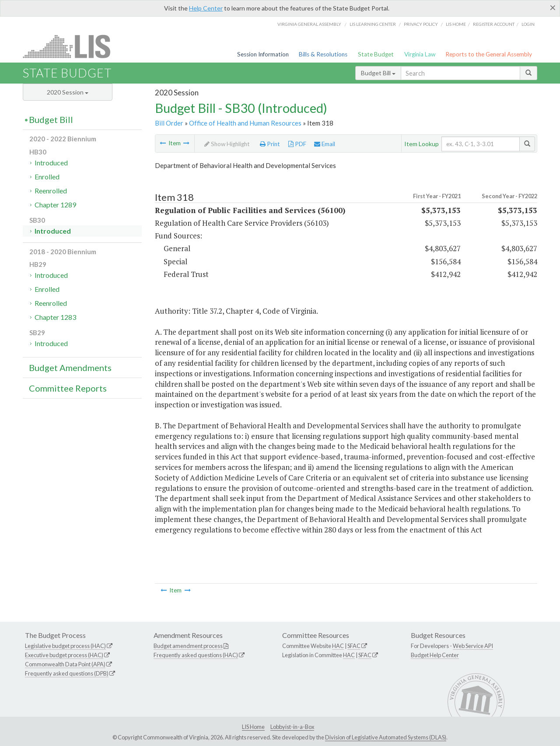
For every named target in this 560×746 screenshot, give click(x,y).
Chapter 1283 (55, 317)
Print (270, 144)
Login (528, 24)
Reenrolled (51, 191)
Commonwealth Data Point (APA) (65, 664)
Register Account (494, 24)
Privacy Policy (421, 24)
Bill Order (169, 123)
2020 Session (68, 92)
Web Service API (473, 646)
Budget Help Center (435, 655)
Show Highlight (227, 144)
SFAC (354, 646)
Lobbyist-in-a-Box (292, 727)
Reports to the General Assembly (489, 54)
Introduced (51, 163)
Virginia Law (420, 54)
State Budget (376, 54)
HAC (338, 646)
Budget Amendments (70, 368)
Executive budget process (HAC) (64, 655)
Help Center (206, 8)
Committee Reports (68, 388)
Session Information (263, 54)
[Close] (553, 7)
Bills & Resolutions (323, 54)
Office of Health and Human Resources (245, 123)
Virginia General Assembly (309, 24)
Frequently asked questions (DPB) (67, 673)
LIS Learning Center (373, 24)
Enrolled (47, 177)
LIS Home (253, 727)
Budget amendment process (188, 646)
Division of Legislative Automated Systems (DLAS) (386, 737)
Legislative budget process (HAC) (65, 646)
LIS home (456, 24)
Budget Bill (378, 73)
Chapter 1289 (55, 205)
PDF (297, 144)
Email (325, 144)
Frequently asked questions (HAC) (196, 655)
